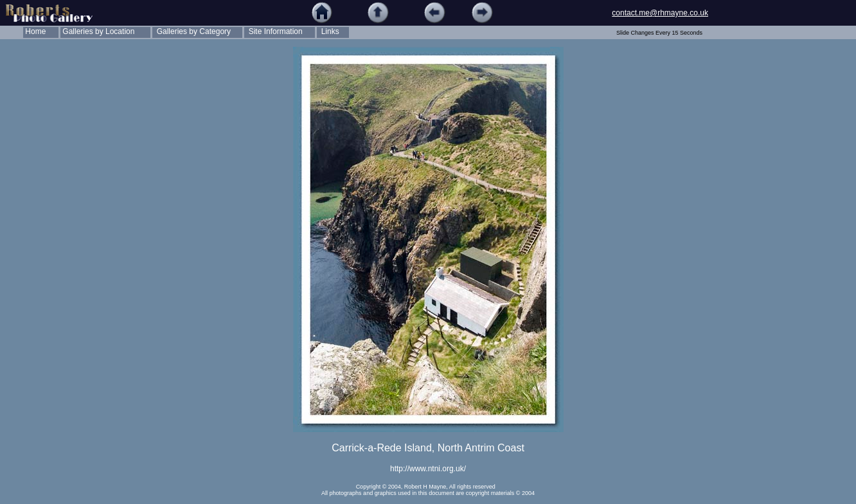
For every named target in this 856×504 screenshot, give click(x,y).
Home (34, 31)
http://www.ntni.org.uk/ (428, 469)
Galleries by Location (97, 31)
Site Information (273, 31)
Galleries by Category (192, 31)
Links (328, 31)
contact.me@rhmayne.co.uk (660, 13)
